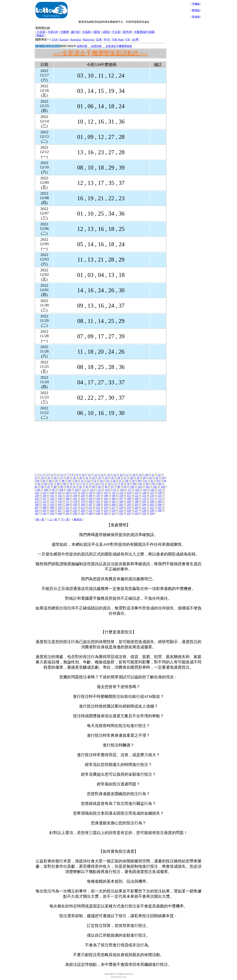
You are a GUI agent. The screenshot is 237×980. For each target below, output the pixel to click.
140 (44, 496)
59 (133, 481)
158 (52, 498)
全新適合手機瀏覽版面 (119, 46)
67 (52, 484)
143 (67, 496)
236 (129, 510)
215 (98, 507)
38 (132, 478)
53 (95, 481)
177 (67, 501)
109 (69, 490)
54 (101, 481)
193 (60, 504)
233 (106, 510)
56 (114, 481)
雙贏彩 (40, 36)
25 (49, 478)
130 (98, 493)
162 (83, 498)
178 (75, 501)
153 (144, 496)
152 (137, 496)
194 (67, 504)
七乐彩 (116, 32)
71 (77, 484)
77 (116, 484)
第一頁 (40, 519)
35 (112, 478)
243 (52, 513)
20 (146, 475)
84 (160, 484)
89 (62, 487)
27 (62, 478)
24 (42, 478)
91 (74, 487)
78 (122, 484)
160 (67, 498)
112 (92, 490)
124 (52, 493)
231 (91, 510)
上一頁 (53, 519)
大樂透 (64, 32)
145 (83, 496)
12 (96, 475)
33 (100, 478)
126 (67, 493)
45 (44, 481)
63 (158, 481)
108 (61, 490)
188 (152, 501)
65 (39, 484)
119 (145, 490)
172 (160, 498)
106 (46, 490)
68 (58, 484)
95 (100, 487)
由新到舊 (82, 46)
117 (129, 490)
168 (129, 498)
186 (137, 501)
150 (121, 496)
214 (90, 507)
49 (69, 481)
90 (68, 487)
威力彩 (75, 32)
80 (135, 484)
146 (91, 496)
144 (75, 496)
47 (57, 481)
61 (146, 481)
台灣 (135, 40)
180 (91, 501)
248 (91, 513)
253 (129, 513)
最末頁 (78, 519)
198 (98, 504)
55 (108, 481)
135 (137, 493)
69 (65, 484)
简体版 (196, 17)
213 (83, 507)
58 (127, 481)
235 (121, 510)
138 (160, 493)
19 (140, 475)
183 (114, 501)
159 (60, 498)
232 (98, 510)
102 (147, 487)
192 (52, 504)
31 (87, 478)
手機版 (196, 4)
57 (120, 481)
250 (106, 513)
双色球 (127, 32)
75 (103, 484)
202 (129, 504)
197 (91, 504)
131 (106, 493)
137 (152, 493)
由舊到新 (96, 46)
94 (93, 487)
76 (109, 484)
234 (114, 510)
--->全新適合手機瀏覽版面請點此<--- (101, 53)
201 (121, 504)
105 (38, 490)
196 (83, 504)
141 (52, 496)
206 (160, 504)
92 (81, 487)
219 (129, 507)
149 (114, 496)
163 (91, 498)
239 (152, 510)
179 (83, 501)
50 (76, 481)
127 (75, 493)
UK (128, 40)
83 (154, 484)
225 (44, 510)
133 (121, 493)
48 (63, 481)
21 (153, 475)
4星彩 (106, 32)
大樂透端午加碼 (144, 32)
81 (141, 484)
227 (60, 510)
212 (75, 507)
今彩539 (53, 32)
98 (119, 487)
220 (136, 507)
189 (160, 501)
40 (144, 478)
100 (132, 487)
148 (106, 496)
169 (137, 498)
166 (114, 498)
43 (163, 478)
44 (38, 481)
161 (75, 498)
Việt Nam (118, 40)
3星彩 (97, 32)
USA (55, 40)
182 (106, 501)
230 (83, 510)
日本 (99, 40)
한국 (107, 40)
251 (114, 513)
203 (137, 504)
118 (137, 490)
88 (55, 487)
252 (121, 513)
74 (96, 484)
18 (134, 475)
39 (138, 478)
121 (160, 490)
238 (144, 510)
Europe (64, 40)
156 (37, 498)
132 (114, 493)
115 (114, 490)
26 (55, 478)
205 (152, 504)
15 (115, 475)
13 (102, 475)
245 (67, 513)
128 (83, 493)
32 (93, 478)
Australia (76, 40)
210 (60, 507)
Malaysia (88, 40)
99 (125, 487)
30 (81, 478)
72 (84, 484)
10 (83, 475)
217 (113, 507)
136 (144, 493)
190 (37, 504)
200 (114, 504)
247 (83, 513)
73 (90, 484)
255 (144, 513)
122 (37, 493)
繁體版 (196, 10)
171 (152, 498)
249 (98, 513)
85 (36, 487)
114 (107, 490)
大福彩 (86, 32)
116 (122, 490)
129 (91, 493)
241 (37, 513)
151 (129, 496)
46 (50, 481)
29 (74, 478)
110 (77, 490)
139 (37, 496)
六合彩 (41, 32)
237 (137, 510)
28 (68, 478)
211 (67, 507)
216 (106, 507)
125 (60, 493)
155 (160, 496)
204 (144, 504)
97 (112, 487)
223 (159, 507)
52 (89, 481)
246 (75, 513)
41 (151, 478)
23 (36, 478)
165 (106, 498)
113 (99, 490)
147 (98, 496)
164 (98, 498)
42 (157, 478)
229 (75, 510)
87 (49, 487)
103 (155, 487)
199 (106, 504)
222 (152, 507)
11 (89, 475)
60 (139, 481)
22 (159, 475)
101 (140, 487)
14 (108, 475)
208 (44, 507)
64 (165, 481)
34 (106, 478)
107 (54, 490)
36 (119, 478)
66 (45, 484)
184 (121, 501)
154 (152, 496)
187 (144, 501)
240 (160, 510)
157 (44, 498)
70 (71, 484)
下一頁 (65, 519)
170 (144, 498)
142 (60, 496)
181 (98, 501)
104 (163, 487)
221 (144, 507)
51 (82, 481)
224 (37, 510)
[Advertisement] (129, 10)
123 (44, 493)
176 (60, 501)
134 (129, 493)
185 (129, 501)
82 (147, 484)
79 (128, 484)
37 (125, 478)
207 (37, 507)
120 (152, 490)
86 (42, 487)
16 (121, 475)
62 (152, 481)
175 (52, 501)
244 (60, 513)
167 (121, 498)
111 (84, 490)
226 (52, 510)
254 (137, 513)
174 (44, 501)
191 (44, 504)
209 (52, 507)
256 (152, 513)
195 (75, 504)
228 (67, 510)
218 (121, 507)
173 (37, 501)
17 (127, 475)
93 (87, 487)
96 (106, 487)
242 (44, 513)
